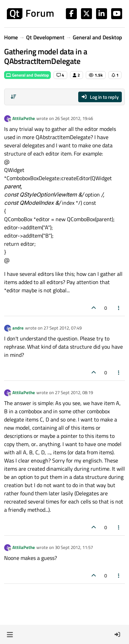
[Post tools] (119, 308)
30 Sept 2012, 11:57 (74, 547)
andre (18, 328)
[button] (10, 634)
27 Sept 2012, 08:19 (74, 392)
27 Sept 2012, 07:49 (63, 328)
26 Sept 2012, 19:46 (74, 118)
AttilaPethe (24, 118)
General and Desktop (27, 75)
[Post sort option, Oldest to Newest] (13, 97)
